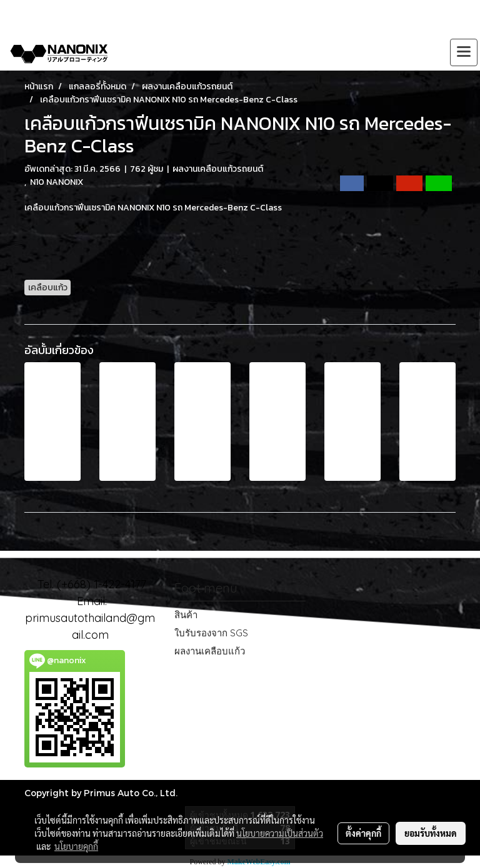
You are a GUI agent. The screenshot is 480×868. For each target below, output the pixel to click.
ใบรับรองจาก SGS (211, 633)
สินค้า (186, 615)
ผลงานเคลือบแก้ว (210, 651)
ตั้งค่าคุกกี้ (363, 833)
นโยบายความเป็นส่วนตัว (280, 833)
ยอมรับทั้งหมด (431, 833)
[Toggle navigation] (464, 52)
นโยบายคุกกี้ (76, 846)
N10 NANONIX (57, 182)
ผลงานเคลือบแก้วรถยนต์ (218, 169)
